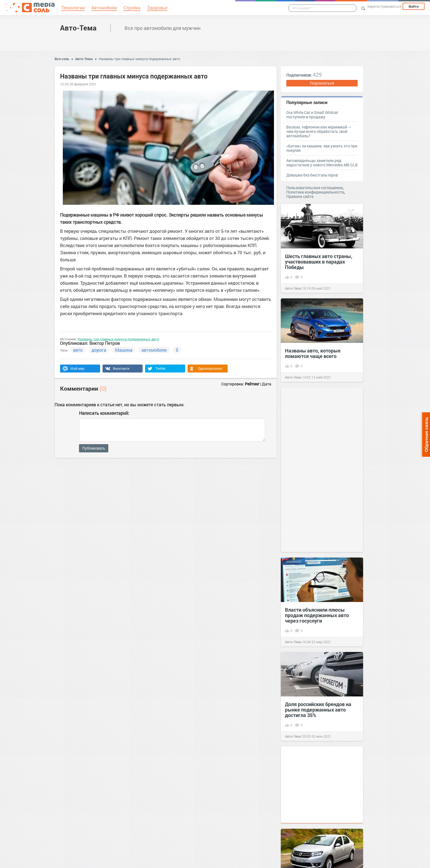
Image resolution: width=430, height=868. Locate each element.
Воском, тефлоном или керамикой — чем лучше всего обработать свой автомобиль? (319, 131)
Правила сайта (300, 196)
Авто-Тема (78, 28)
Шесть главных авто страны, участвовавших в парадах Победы (319, 262)
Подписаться (322, 83)
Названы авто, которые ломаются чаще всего (313, 353)
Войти (414, 6)
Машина (124, 350)
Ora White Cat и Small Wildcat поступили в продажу (312, 115)
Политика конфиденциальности (315, 192)
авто (78, 350)
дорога (99, 350)
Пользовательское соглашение (314, 188)
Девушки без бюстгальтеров (312, 175)
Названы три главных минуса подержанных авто (139, 59)
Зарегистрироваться (384, 6)
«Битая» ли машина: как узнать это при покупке (322, 148)
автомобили (154, 350)
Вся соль (62, 59)
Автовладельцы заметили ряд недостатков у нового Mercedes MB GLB (322, 163)
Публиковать (94, 448)
